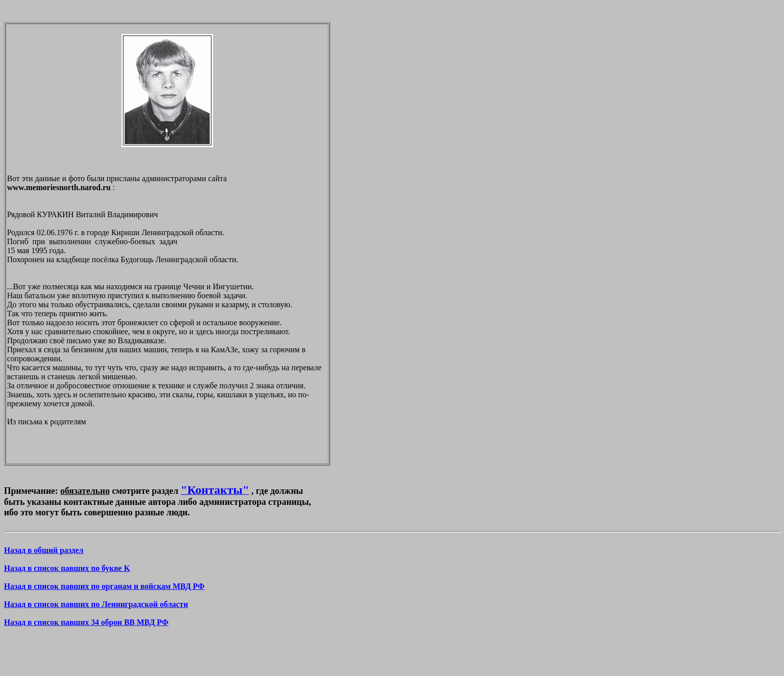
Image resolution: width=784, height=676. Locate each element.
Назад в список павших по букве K (67, 568)
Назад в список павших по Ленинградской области (96, 604)
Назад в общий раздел (44, 550)
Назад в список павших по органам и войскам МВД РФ (104, 586)
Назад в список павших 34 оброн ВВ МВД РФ (86, 622)
